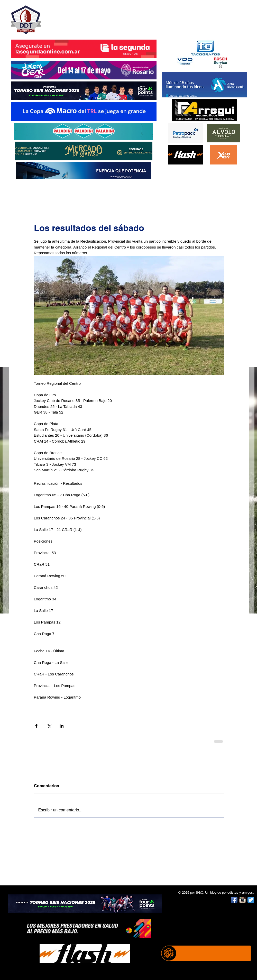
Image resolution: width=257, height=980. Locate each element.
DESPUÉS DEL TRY (80, 17)
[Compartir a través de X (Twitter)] (49, 726)
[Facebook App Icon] (234, 900)
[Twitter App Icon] (251, 900)
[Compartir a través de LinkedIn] (62, 726)
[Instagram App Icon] (242, 900)
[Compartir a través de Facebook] (36, 726)
